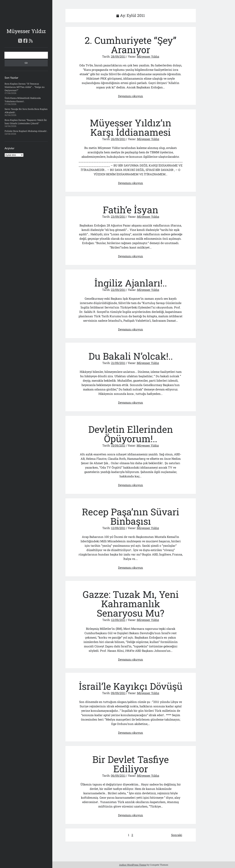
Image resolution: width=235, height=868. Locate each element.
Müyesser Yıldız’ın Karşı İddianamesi (131, 127)
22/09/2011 (118, 290)
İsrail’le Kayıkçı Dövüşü (131, 686)
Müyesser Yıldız (26, 31)
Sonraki (177, 835)
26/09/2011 (118, 139)
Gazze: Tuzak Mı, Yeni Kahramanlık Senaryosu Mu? (131, 604)
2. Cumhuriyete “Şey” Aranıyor (131, 45)
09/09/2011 (118, 693)
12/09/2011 (118, 528)
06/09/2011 (118, 775)
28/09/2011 (118, 56)
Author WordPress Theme (133, 865)
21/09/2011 (118, 363)
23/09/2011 (118, 216)
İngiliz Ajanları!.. (131, 283)
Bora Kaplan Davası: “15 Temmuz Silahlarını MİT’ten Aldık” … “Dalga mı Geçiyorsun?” (25, 87)
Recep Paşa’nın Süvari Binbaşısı (131, 516)
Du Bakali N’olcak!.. (131, 356)
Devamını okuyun (131, 96)
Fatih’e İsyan (131, 210)
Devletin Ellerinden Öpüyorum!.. (131, 434)
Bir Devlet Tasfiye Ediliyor (131, 764)
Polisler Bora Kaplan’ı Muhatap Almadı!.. (26, 131)
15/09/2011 (118, 445)
